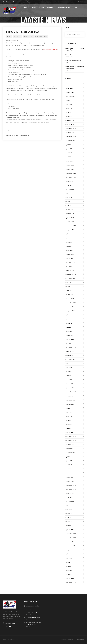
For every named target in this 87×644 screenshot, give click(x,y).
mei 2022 (69, 201)
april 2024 (69, 112)
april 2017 (69, 420)
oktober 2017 (70, 396)
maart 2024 (70, 116)
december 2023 (71, 129)
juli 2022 (69, 193)
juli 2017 (69, 408)
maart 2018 (70, 380)
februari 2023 (70, 165)
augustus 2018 (71, 359)
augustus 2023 (71, 141)
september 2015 (71, 497)
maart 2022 (70, 210)
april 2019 (69, 327)
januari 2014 (70, 578)
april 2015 (69, 518)
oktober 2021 (70, 222)
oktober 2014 (70, 542)
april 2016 (69, 469)
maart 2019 (70, 331)
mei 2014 (69, 562)
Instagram (23, 2)
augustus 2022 (71, 189)
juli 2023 (69, 145)
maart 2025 (70, 88)
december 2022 (71, 173)
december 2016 (71, 436)
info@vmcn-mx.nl (8, 2)
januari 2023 (70, 169)
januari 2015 (70, 530)
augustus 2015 (71, 501)
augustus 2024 (71, 96)
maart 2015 (70, 522)
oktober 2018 (70, 351)
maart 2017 (70, 424)
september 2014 (71, 546)
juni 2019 (69, 319)
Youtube (30, 2)
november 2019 (71, 303)
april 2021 (69, 246)
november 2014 (71, 538)
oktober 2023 (70, 133)
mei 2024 (69, 108)
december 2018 (71, 343)
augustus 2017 (71, 404)
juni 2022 (69, 197)
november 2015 (71, 489)
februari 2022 (70, 214)
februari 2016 (70, 477)
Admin (9, 36)
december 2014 (71, 534)
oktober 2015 (70, 493)
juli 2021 (69, 234)
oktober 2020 (70, 270)
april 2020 (69, 291)
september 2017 (71, 400)
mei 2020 (69, 287)
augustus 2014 (71, 550)
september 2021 (71, 226)
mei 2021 (69, 242)
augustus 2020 (71, 278)
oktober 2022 (70, 181)
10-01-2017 (18, 36)
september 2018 (71, 355)
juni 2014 (69, 558)
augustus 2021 (71, 230)
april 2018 (69, 376)
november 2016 (71, 440)
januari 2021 (70, 258)
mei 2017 (69, 416)
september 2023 (71, 137)
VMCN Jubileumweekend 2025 (75, 49)
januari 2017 (70, 432)
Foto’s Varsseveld (72, 55)
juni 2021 (69, 238)
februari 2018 (70, 384)
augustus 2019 (71, 311)
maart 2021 (70, 250)
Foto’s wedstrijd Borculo (74, 61)
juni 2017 (69, 412)
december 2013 (71, 582)
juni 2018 (69, 368)
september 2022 (71, 185)
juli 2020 (69, 283)
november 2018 (71, 347)
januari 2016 (70, 481)
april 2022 (69, 205)
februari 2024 (70, 120)
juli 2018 (69, 364)
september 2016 (71, 449)
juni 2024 (69, 104)
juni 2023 (69, 149)
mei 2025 (69, 84)
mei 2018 (69, 372)
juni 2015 (69, 509)
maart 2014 (70, 570)
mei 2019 (69, 323)
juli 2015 (69, 505)
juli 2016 (69, 457)
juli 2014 (69, 554)
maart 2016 (70, 473)
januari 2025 (70, 92)
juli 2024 (69, 100)
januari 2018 (70, 388)
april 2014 (69, 566)
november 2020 (71, 266)
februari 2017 (70, 428)
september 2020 (71, 274)
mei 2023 (69, 153)
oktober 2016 (70, 445)
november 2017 (71, 392)
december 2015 (71, 485)
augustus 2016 (71, 453)
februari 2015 (70, 526)
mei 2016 (69, 465)
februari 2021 (70, 254)
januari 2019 (70, 339)
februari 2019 (70, 335)
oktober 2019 (70, 307)
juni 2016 (69, 461)
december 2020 (71, 262)
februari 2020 (70, 299)
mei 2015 (69, 513)
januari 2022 (70, 218)
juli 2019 (69, 315)
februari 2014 (70, 574)
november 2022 (71, 177)
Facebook (16, 2)
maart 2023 (70, 161)
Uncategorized (29, 36)
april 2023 (69, 157)
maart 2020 (70, 295)
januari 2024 (70, 124)
